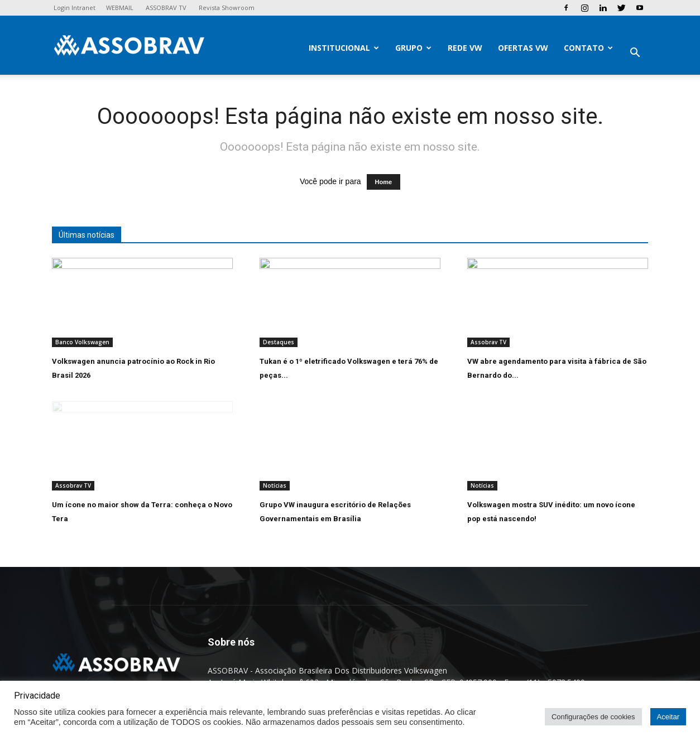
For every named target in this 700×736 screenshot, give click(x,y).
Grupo (413, 48)
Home (384, 182)
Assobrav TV (488, 342)
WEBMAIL (120, 8)
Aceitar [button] (668, 717)
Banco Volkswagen (82, 342)
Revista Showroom (227, 8)
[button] (635, 54)
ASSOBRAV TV (166, 8)
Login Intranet (75, 8)
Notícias (275, 485)
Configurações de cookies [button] (593, 717)
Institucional (344, 48)
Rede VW (465, 48)
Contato (588, 48)
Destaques (279, 342)
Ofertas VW (523, 48)
